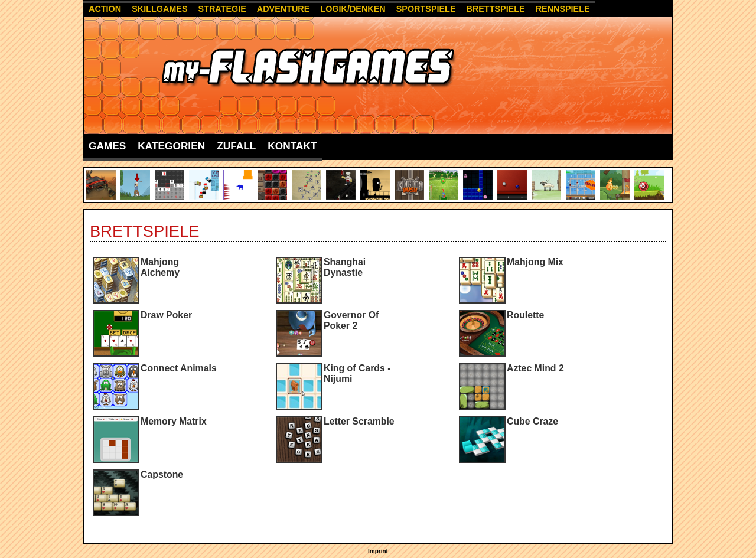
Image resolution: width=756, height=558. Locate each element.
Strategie (222, 9)
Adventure (283, 9)
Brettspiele (495, 9)
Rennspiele (563, 9)
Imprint (378, 551)
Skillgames (159, 9)
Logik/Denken (353, 9)
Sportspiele (426, 9)
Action (105, 9)
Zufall (236, 146)
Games (107, 146)
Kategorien (171, 146)
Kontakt (292, 146)
